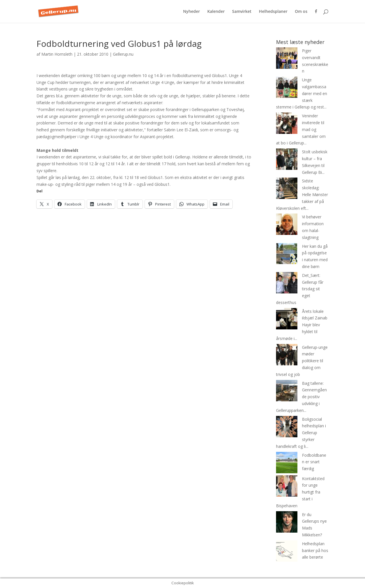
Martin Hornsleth (57, 54)
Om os (301, 12)
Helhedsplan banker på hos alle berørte (315, 550)
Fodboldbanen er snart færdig (314, 462)
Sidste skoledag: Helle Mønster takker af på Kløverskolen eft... (302, 194)
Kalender (216, 12)
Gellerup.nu (123, 54)
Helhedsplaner (273, 12)
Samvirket (242, 12)
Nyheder (191, 12)
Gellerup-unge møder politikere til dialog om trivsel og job (302, 361)
